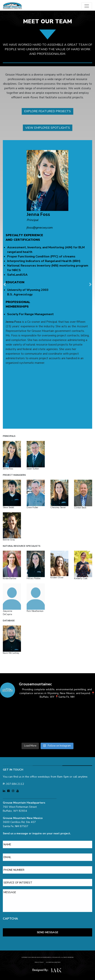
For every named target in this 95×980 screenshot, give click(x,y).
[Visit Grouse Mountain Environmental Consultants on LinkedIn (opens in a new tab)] (4, 773)
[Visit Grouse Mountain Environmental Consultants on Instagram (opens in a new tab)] (13, 773)
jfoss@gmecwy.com (40, 228)
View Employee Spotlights (48, 128)
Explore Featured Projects (47, 111)
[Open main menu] (87, 6)
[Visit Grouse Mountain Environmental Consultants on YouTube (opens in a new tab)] (18, 773)
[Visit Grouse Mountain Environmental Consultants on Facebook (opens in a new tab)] (9, 773)
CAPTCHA (10, 901)
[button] (5, 284)
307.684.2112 (15, 766)
